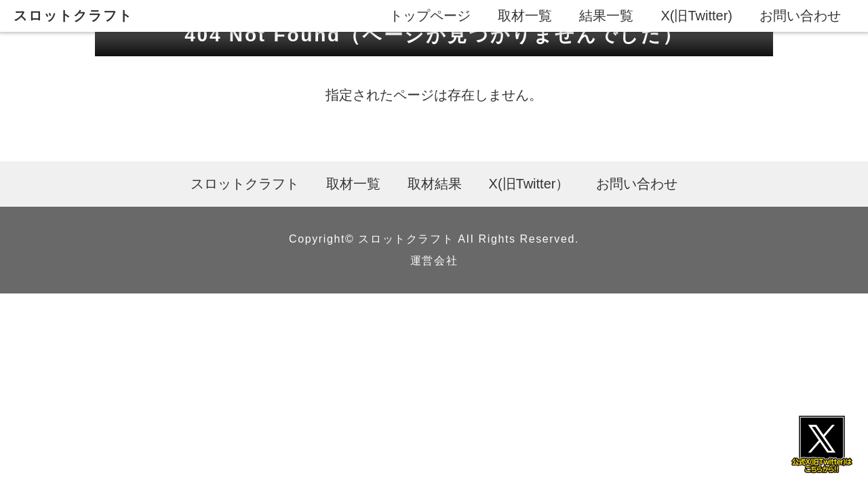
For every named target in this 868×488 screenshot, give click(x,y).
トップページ (430, 16)
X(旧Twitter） (529, 184)
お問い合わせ (800, 16)
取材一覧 (525, 16)
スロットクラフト (73, 16)
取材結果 (435, 184)
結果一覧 (606, 16)
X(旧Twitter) (696, 16)
